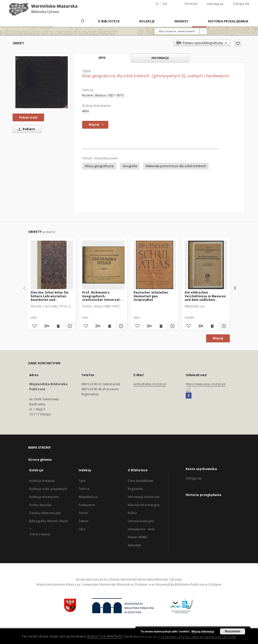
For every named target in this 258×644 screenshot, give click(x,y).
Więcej (218, 338)
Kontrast (191, 4)
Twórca (84, 489)
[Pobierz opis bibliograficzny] (46, 326)
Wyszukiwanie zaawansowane (177, 31)
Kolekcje (147, 21)
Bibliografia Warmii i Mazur (49, 521)
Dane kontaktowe (140, 481)
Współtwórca (88, 497)
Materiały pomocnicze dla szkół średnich (176, 166)
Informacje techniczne (144, 497)
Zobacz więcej (40, 534)
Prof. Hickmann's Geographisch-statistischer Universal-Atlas (101, 296)
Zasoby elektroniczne (45, 513)
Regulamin (135, 489)
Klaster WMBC (138, 537)
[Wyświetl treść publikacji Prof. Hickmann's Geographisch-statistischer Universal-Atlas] (109, 326)
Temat (83, 513)
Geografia (130, 166)
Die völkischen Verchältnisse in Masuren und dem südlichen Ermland (205, 296)
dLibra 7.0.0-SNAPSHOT (105, 636)
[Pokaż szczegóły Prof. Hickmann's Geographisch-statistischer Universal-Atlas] (120, 326)
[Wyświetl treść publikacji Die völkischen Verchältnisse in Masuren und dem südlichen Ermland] (212, 326)
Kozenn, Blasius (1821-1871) (103, 95)
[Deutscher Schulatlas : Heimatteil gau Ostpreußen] (155, 265)
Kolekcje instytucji (42, 481)
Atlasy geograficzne (99, 166)
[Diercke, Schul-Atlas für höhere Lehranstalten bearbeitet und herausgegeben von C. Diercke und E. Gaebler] (52, 265)
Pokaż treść (28, 117)
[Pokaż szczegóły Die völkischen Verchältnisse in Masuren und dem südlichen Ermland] (223, 326)
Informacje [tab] (160, 58)
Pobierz (25, 129)
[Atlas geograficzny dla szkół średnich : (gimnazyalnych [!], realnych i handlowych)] (42, 82)
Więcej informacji (203, 631)
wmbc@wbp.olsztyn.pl (150, 384)
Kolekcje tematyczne (44, 497)
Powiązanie (87, 505)
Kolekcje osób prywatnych (48, 489)
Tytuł (82, 481)
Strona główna (40, 460)
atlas (86, 111)
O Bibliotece (109, 21)
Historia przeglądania (228, 21)
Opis (82, 529)
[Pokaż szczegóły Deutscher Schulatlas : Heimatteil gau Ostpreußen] (172, 326)
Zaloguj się (241, 4)
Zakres (84, 521)
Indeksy (181, 21)
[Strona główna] (82, 21)
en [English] (165, 4)
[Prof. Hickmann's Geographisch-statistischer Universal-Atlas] (103, 265)
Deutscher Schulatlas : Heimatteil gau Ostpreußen (152, 296)
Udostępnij (215, 4)
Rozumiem (233, 631)
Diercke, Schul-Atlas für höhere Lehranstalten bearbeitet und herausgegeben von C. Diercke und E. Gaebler (50, 296)
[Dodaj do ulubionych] (238, 43)
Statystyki (134, 545)
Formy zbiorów (40, 505)
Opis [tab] (102, 58)
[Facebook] (189, 396)
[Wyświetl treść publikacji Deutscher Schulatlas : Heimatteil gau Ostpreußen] (160, 326)
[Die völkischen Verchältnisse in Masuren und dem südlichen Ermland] (206, 265)
